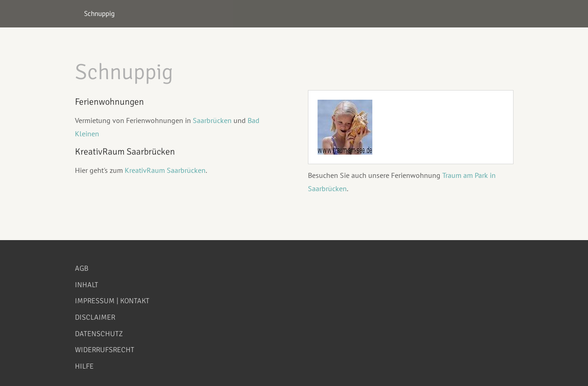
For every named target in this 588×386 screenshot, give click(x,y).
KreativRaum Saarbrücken (165, 170)
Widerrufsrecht (105, 350)
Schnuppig (99, 13)
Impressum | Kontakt (112, 301)
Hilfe (84, 366)
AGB (82, 268)
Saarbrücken (213, 120)
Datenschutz (99, 334)
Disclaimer (95, 317)
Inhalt (87, 285)
